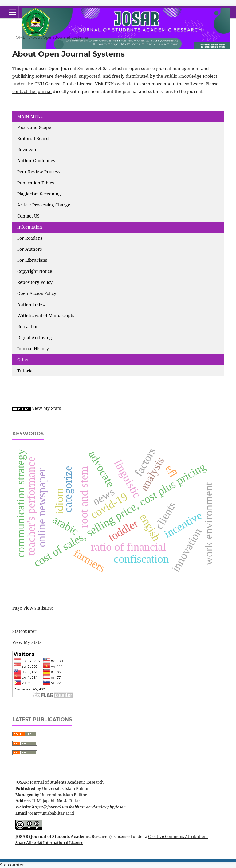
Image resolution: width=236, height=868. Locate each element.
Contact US (28, 216)
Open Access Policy (37, 293)
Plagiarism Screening (39, 194)
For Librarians (32, 260)
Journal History (33, 349)
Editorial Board (33, 138)
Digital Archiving (35, 338)
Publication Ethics (35, 183)
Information (30, 227)
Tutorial (26, 371)
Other (23, 360)
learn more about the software (171, 84)
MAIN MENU (30, 116)
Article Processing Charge (44, 205)
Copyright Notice (35, 271)
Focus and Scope (34, 127)
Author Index (31, 304)
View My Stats (46, 408)
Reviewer (27, 149)
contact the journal (32, 91)
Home (19, 37)
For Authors (29, 249)
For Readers (30, 238)
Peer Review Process (38, 172)
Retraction (28, 326)
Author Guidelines (36, 161)
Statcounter (24, 631)
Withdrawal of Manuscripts (46, 315)
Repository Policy (35, 282)
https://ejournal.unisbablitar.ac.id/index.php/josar (79, 807)
